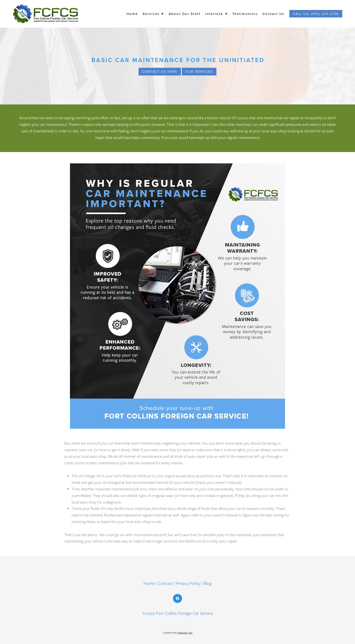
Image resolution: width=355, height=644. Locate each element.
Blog (207, 583)
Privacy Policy (188, 583)
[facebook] (177, 598)
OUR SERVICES (199, 72)
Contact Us (273, 14)
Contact (165, 583)
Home (132, 14)
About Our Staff (185, 14)
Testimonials (245, 14)
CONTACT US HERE (160, 72)
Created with (178, 633)
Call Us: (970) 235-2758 (316, 14)
